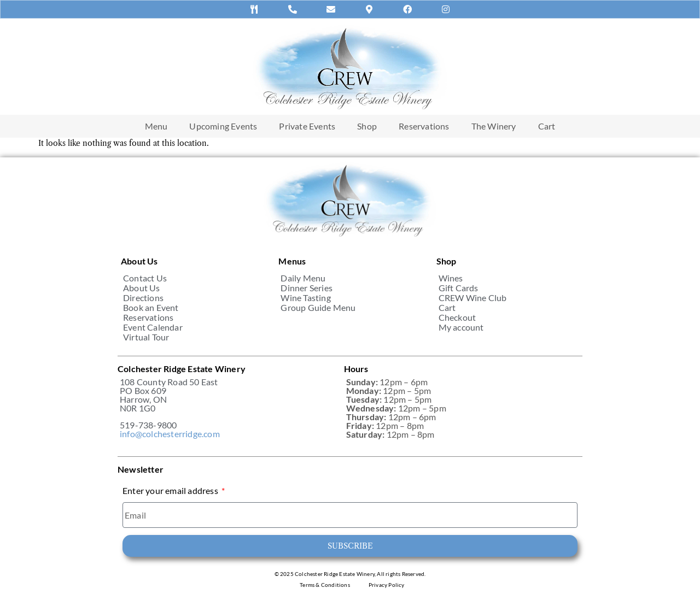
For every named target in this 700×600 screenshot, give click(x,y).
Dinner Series (307, 288)
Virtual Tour (146, 337)
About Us (142, 288)
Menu (156, 126)
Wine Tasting (305, 298)
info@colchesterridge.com (170, 434)
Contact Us (145, 278)
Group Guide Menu (318, 308)
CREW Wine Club (473, 298)
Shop (367, 126)
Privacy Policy (387, 585)
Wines (451, 278)
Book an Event (151, 308)
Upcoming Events (223, 126)
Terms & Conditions (325, 585)
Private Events (307, 126)
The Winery (494, 126)
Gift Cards (459, 288)
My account (461, 327)
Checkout (457, 317)
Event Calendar (153, 327)
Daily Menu (303, 278)
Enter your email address (171, 491)
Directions (143, 298)
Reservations (424, 126)
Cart (547, 126)
